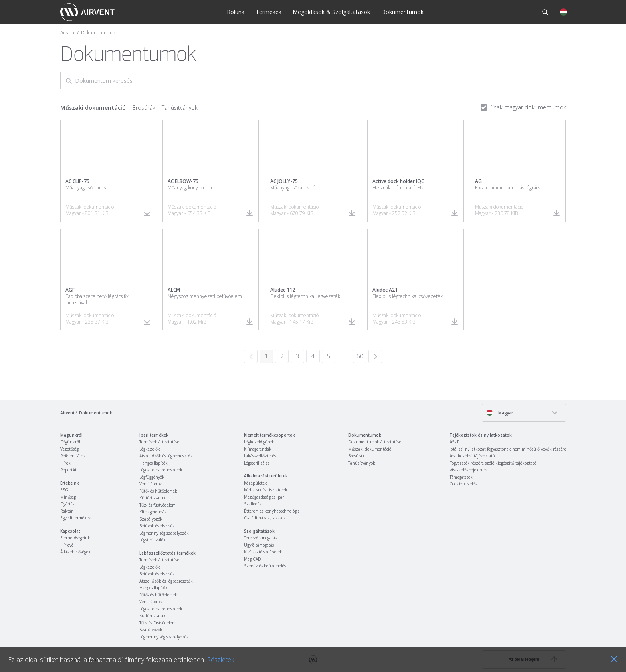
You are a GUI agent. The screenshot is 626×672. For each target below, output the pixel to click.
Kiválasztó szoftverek (263, 552)
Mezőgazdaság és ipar (264, 497)
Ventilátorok (151, 484)
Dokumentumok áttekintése (375, 442)
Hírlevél (67, 545)
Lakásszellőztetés (260, 456)
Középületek (256, 483)
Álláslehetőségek (75, 552)
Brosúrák (144, 108)
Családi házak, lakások (265, 518)
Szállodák (253, 504)
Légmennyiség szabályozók (164, 533)
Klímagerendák (153, 512)
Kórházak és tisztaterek (266, 490)
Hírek (65, 463)
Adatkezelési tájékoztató (472, 456)
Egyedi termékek (76, 518)
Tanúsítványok (180, 108)
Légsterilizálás (257, 463)
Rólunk (236, 12)
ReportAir (69, 470)
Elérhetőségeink (75, 538)
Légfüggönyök (152, 477)
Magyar (500, 413)
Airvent (68, 33)
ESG (64, 490)
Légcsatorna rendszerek (161, 470)
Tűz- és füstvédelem (157, 505)
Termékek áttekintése (159, 442)
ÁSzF (454, 442)
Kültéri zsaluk (153, 498)
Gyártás (67, 504)
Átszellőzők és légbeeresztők (166, 456)
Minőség (68, 497)
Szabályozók (151, 519)
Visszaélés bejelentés (469, 470)
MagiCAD (253, 559)
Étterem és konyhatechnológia (272, 511)
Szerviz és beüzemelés (265, 566)
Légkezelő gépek (259, 442)
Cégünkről (70, 442)
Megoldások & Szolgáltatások (331, 12)
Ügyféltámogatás (259, 545)
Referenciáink (73, 456)
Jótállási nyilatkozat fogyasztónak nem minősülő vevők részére (508, 449)
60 (360, 356)
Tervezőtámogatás (260, 538)
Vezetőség (69, 449)
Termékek (268, 12)
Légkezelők (150, 449)
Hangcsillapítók (154, 463)
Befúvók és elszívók (157, 526)
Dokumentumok (402, 12)
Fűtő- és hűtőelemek (158, 491)
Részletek (220, 660)
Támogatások (461, 477)
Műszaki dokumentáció (93, 108)
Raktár (66, 511)
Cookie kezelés (463, 484)
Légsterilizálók (153, 540)
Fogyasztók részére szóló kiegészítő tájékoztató (493, 463)
